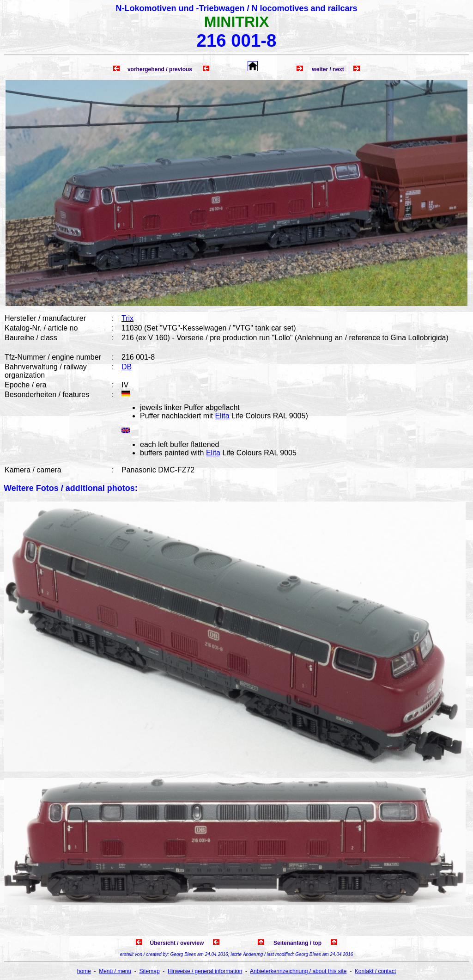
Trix (127, 318)
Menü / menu (115, 971)
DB (127, 367)
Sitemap (150, 971)
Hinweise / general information (205, 971)
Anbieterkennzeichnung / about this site (298, 971)
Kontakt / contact (375, 971)
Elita (222, 416)
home (84, 971)
